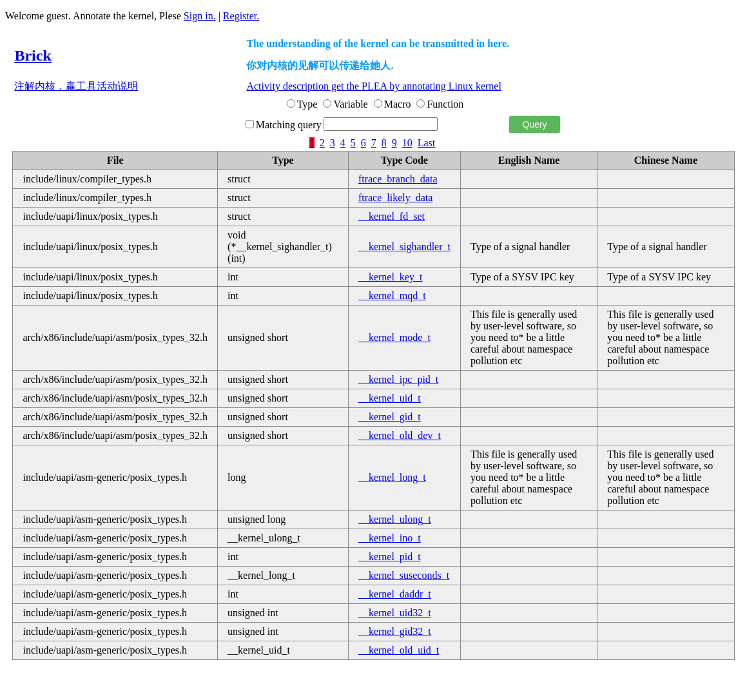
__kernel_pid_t (390, 557)
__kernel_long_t (392, 477)
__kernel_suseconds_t (404, 575)
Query (534, 124)
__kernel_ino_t (390, 538)
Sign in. (200, 16)
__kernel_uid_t (390, 398)
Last (427, 143)
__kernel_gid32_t (395, 631)
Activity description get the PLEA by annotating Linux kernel (373, 86)
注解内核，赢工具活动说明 (76, 86)
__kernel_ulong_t (395, 519)
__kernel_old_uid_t (399, 650)
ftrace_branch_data (398, 179)
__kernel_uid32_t (395, 613)
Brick (33, 55)
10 (407, 143)
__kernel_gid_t (390, 417)
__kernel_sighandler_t (404, 247)
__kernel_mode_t (394, 337)
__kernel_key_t (391, 277)
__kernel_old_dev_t (400, 435)
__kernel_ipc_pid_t (398, 379)
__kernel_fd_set (392, 216)
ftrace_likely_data (396, 198)
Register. (241, 16)
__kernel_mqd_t (392, 296)
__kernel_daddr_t (395, 594)
